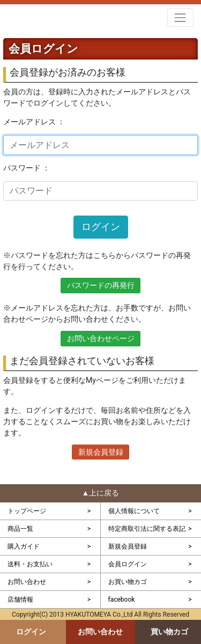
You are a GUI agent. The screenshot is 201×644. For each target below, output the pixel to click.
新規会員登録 (101, 452)
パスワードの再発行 (101, 285)
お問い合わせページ (101, 338)
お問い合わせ (100, 632)
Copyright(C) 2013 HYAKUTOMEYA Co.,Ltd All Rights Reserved (100, 615)
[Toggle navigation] (180, 17)
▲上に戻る (101, 493)
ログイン (101, 227)
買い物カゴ (169, 632)
